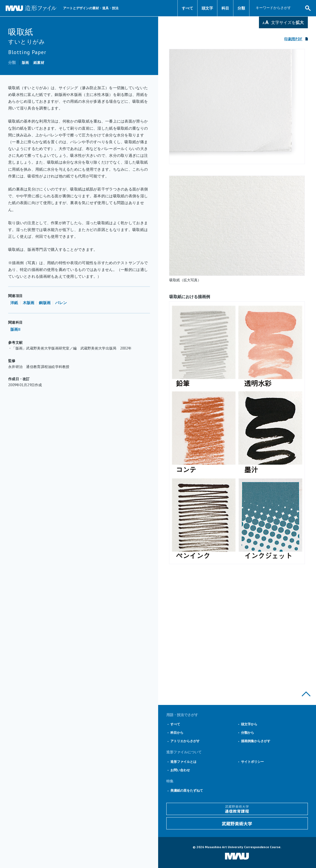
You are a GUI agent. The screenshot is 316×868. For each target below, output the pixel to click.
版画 (25, 63)
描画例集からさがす (256, 741)
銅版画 (45, 303)
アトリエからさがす (185, 741)
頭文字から (249, 724)
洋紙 (14, 303)
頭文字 (207, 8)
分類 (241, 8)
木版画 (29, 303)
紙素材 (39, 63)
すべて (187, 8)
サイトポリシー (252, 762)
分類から (248, 733)
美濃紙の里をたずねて (187, 790)
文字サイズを (287, 22)
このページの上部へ (306, 694)
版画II (15, 329)
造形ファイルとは (183, 762)
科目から (177, 733)
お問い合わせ (180, 770)
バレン (61, 303)
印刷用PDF (293, 39)
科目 (225, 8)
